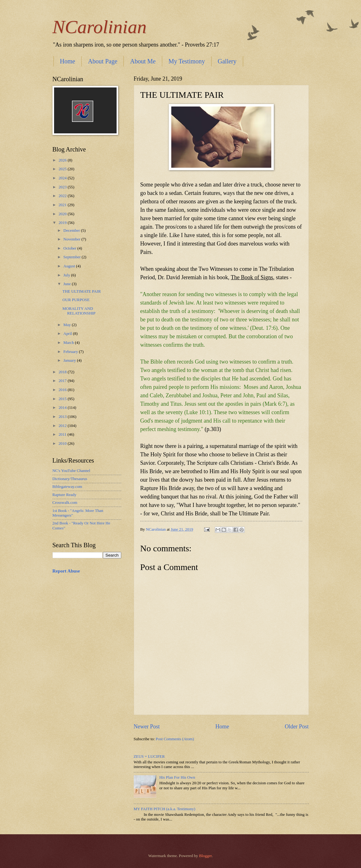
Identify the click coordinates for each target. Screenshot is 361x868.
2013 (63, 417)
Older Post (297, 727)
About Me (143, 61)
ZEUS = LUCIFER (149, 756)
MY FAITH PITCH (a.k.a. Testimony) (165, 809)
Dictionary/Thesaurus (70, 479)
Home (68, 61)
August (70, 266)
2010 (63, 444)
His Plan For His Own (177, 777)
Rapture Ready (65, 495)
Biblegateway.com (67, 487)
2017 (63, 381)
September (73, 257)
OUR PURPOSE (76, 300)
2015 (63, 399)
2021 (63, 205)
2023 (63, 187)
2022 (63, 196)
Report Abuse (66, 571)
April (68, 334)
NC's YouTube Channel (71, 471)
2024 (63, 178)
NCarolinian (100, 27)
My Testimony (187, 61)
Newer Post (147, 727)
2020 (63, 214)
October (70, 248)
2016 (63, 390)
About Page (103, 61)
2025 (63, 169)
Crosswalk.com (65, 503)
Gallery (227, 61)
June (68, 284)
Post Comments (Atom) (175, 739)
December (72, 231)
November (73, 239)
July (67, 275)
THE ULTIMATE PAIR (82, 291)
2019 (63, 223)
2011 (63, 434)
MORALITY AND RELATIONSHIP (79, 311)
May (68, 325)
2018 (63, 372)
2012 (63, 426)
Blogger (206, 856)
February (71, 352)
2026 (63, 160)
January (70, 360)
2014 (63, 408)
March (69, 343)
